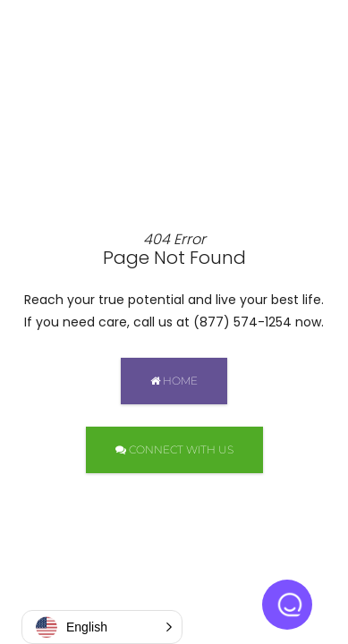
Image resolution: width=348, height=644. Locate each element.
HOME (174, 381)
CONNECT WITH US (174, 449)
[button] (102, 627)
